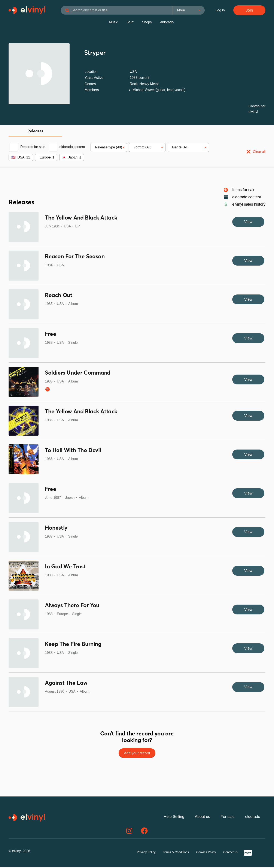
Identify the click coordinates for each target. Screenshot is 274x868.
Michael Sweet (144, 91)
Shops (147, 23)
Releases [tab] (35, 132)
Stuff (130, 23)
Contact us (230, 853)
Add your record (137, 754)
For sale (228, 818)
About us (202, 818)
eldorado (167, 23)
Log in (220, 11)
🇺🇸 (13, 158)
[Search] (75, 11)
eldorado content (72, 148)
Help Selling (174, 818)
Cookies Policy (206, 853)
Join (249, 11)
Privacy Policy (146, 853)
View (248, 223)
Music (113, 23)
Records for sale (33, 148)
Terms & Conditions (176, 853)
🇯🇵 (64, 158)
